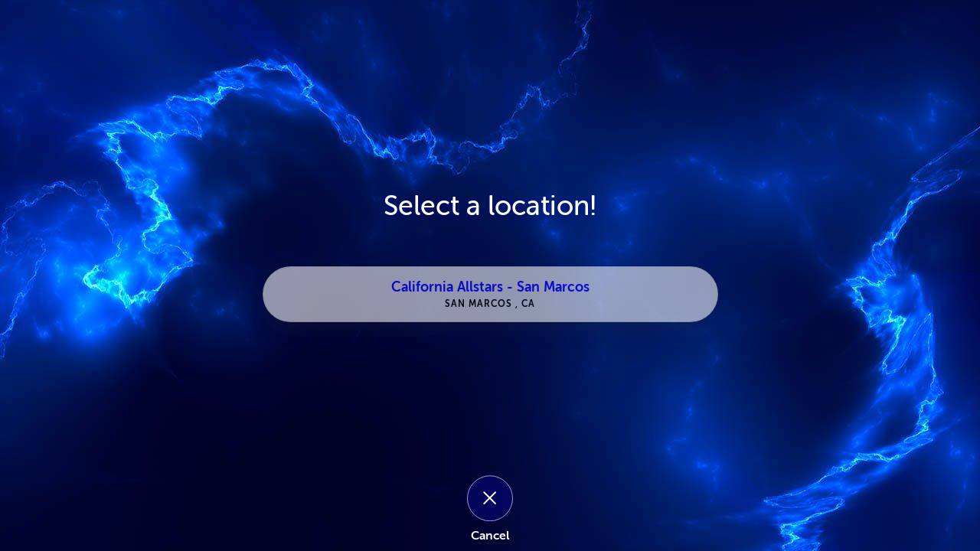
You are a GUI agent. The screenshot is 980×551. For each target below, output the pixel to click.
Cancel (490, 536)
